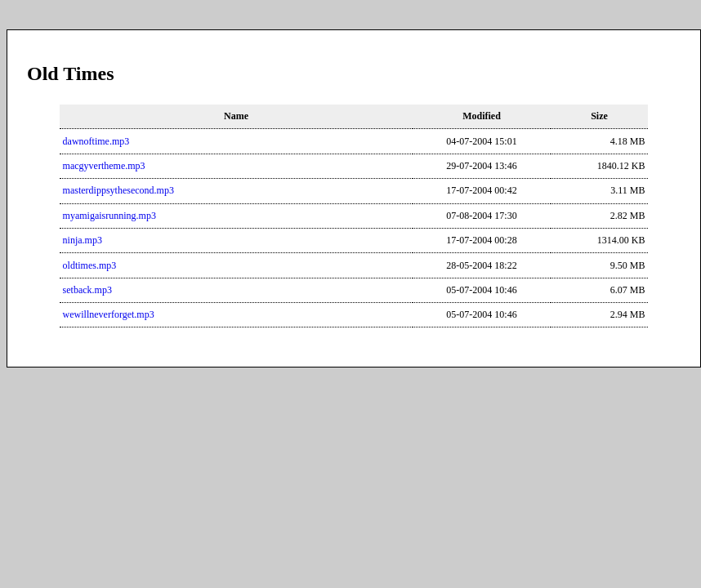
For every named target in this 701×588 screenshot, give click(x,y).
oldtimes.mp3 (90, 265)
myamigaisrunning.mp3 (109, 216)
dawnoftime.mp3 (96, 141)
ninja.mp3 (83, 240)
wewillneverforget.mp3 (109, 314)
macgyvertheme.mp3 (104, 166)
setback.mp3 (87, 290)
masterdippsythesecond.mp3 (118, 190)
